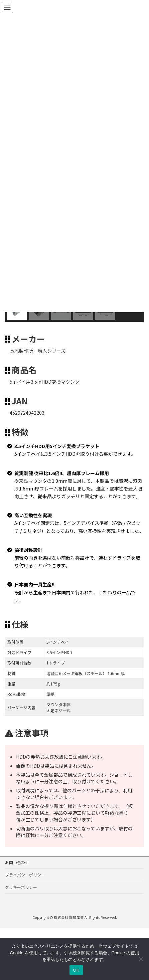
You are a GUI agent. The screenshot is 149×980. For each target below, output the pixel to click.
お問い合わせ (17, 862)
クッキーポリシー (21, 887)
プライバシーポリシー (25, 875)
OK (76, 970)
